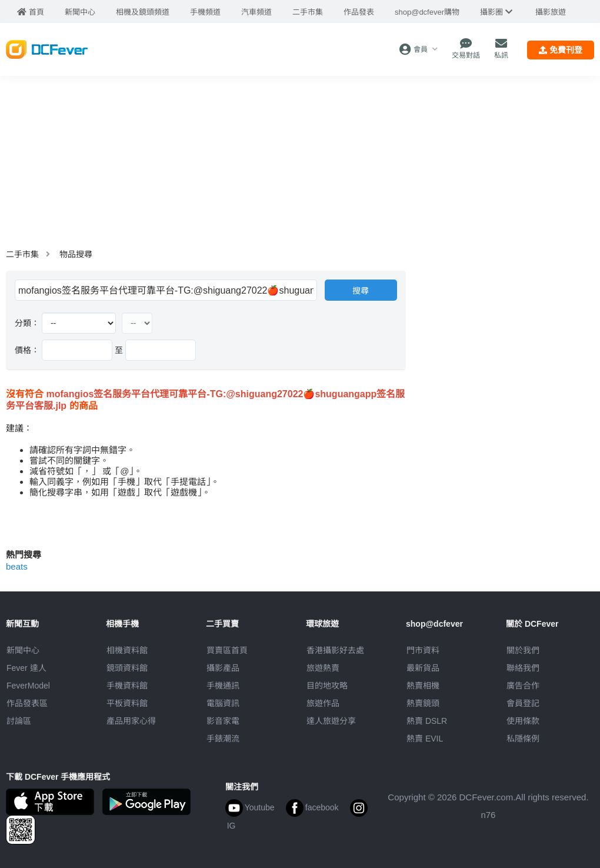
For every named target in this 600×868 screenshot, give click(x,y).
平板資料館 (127, 703)
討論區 (19, 721)
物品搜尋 (76, 254)
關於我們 (523, 650)
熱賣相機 (423, 686)
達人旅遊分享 (331, 721)
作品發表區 (27, 703)
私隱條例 (523, 739)
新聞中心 (23, 650)
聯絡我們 (523, 668)
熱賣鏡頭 (423, 703)
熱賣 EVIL (425, 739)
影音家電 (223, 721)
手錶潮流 (223, 739)
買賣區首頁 (227, 650)
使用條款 (523, 721)
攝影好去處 (335, 650)
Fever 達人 (26, 668)
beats (17, 566)
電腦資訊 (223, 703)
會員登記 (523, 703)
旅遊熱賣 (323, 668)
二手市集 (22, 254)
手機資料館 (127, 686)
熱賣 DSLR (427, 721)
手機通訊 (223, 686)
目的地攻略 (327, 686)
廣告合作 (523, 686)
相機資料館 (127, 650)
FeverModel (28, 686)
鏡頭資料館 (127, 668)
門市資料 (423, 650)
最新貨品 (423, 668)
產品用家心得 (131, 721)
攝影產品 (223, 668)
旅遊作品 (323, 703)
